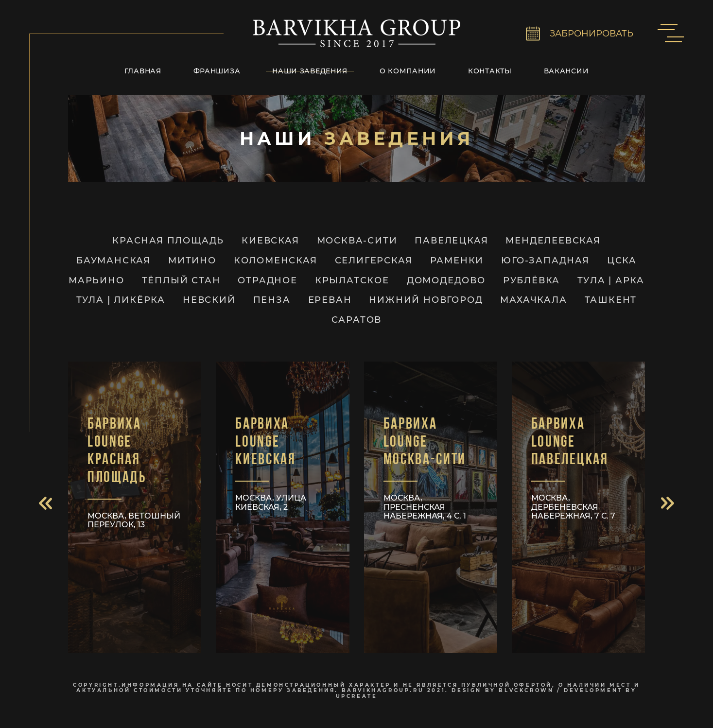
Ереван (330, 300)
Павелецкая (451, 241)
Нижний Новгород (426, 300)
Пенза (272, 300)
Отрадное (267, 281)
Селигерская (374, 261)
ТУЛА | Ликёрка (121, 300)
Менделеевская (553, 241)
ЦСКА (622, 261)
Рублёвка (531, 281)
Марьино (96, 281)
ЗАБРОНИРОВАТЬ (591, 34)
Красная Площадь (168, 241)
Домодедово (446, 281)
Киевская (270, 241)
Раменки (457, 261)
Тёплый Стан (181, 281)
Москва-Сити (357, 241)
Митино (192, 261)
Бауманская (113, 261)
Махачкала (533, 300)
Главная (143, 71)
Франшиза (217, 71)
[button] (45, 503)
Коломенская (276, 261)
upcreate (357, 696)
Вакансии (566, 71)
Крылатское (352, 281)
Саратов (357, 320)
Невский (209, 300)
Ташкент (611, 300)
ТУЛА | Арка (611, 281)
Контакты (490, 71)
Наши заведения (310, 71)
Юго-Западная (545, 261)
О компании (408, 71)
